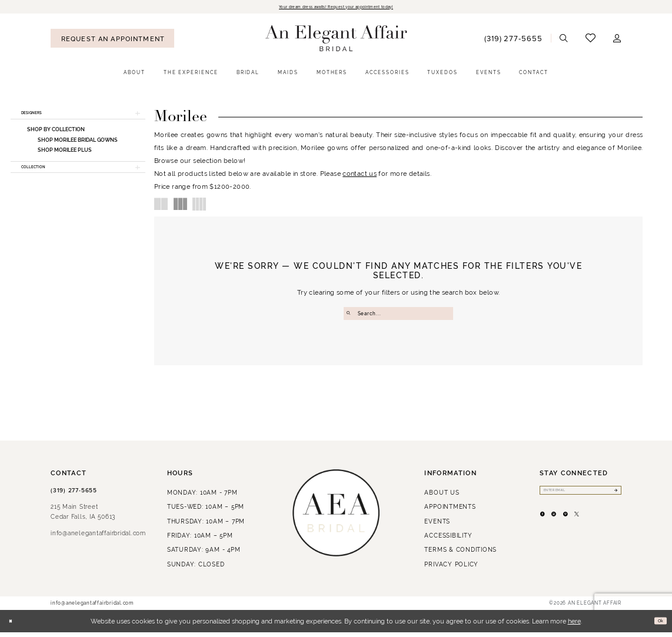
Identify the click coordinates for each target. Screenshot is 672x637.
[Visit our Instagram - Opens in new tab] (567, 527)
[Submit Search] (350, 316)
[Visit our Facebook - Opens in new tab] (547, 527)
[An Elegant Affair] (336, 41)
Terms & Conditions (460, 555)
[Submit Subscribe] (613, 497)
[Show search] (564, 41)
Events (437, 526)
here (574, 626)
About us (442, 497)
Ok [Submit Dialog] (657, 626)
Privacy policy (451, 569)
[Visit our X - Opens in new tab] (608, 527)
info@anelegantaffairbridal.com (98, 538)
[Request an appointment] (112, 41)
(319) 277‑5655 (74, 495)
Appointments (450, 512)
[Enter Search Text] (398, 316)
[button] (617, 41)
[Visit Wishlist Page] (591, 40)
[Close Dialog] (13, 626)
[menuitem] (112, 41)
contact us (360, 176)
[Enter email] (580, 497)
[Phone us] (513, 40)
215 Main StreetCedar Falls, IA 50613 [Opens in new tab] (83, 517)
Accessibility (448, 541)
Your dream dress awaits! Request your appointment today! (336, 8)
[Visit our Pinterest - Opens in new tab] (588, 527)
